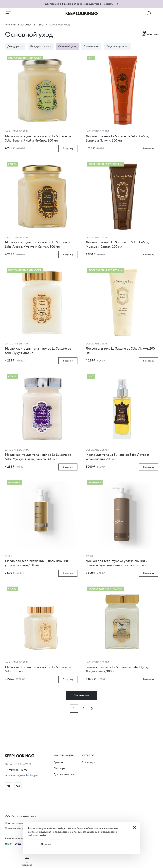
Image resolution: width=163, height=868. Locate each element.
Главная (10, 25)
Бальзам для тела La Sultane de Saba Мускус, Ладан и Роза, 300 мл (118, 669)
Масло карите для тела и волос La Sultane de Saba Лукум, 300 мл (38, 351)
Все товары (89, 763)
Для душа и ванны (41, 47)
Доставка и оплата (64, 774)
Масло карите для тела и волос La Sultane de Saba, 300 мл (38, 669)
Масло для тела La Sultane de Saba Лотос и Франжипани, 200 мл (117, 457)
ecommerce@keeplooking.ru (21, 775)
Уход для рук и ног (117, 47)
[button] (64, 756)
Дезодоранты (15, 47)
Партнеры (60, 769)
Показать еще (81, 696)
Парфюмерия (91, 47)
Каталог (27, 25)
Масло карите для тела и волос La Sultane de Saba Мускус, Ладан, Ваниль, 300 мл (38, 457)
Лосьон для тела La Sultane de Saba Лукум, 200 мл (120, 351)
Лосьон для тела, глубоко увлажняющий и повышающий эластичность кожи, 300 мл (117, 563)
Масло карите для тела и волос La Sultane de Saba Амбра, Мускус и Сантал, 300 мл (38, 245)
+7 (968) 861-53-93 (16, 770)
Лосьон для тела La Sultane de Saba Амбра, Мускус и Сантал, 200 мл (117, 245)
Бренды (58, 763)
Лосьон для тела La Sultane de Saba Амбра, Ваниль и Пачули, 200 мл (117, 138)
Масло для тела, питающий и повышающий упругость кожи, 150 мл (36, 563)
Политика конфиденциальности (21, 823)
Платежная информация (17, 828)
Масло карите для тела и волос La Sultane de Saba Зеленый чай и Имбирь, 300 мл (38, 138)
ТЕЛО (40, 25)
